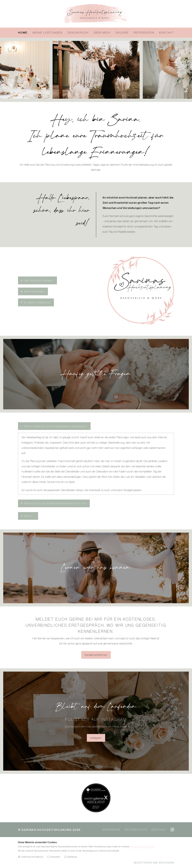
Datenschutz (136, 830)
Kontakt (167, 32)
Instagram (96, 738)
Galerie (122, 32)
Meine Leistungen (48, 32)
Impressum (111, 830)
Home (23, 32)
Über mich (102, 32)
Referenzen (144, 32)
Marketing (71, 857)
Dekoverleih (78, 32)
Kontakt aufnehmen (96, 655)
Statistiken (54, 857)
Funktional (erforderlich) (31, 857)
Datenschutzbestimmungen (142, 846)
